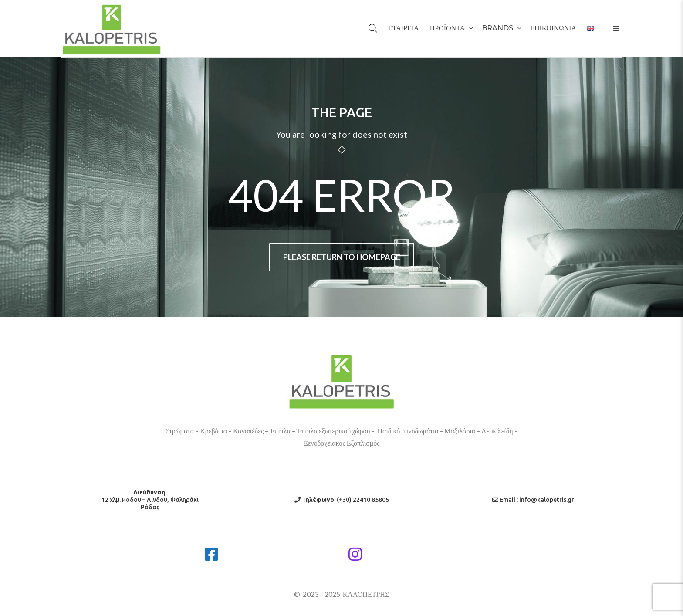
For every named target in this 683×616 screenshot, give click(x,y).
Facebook (255, 551)
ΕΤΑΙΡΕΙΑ (404, 28)
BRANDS (497, 28)
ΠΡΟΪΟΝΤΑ (448, 28)
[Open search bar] (379, 16)
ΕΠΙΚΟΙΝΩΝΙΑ (553, 28)
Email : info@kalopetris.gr (533, 500)
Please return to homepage (342, 257)
